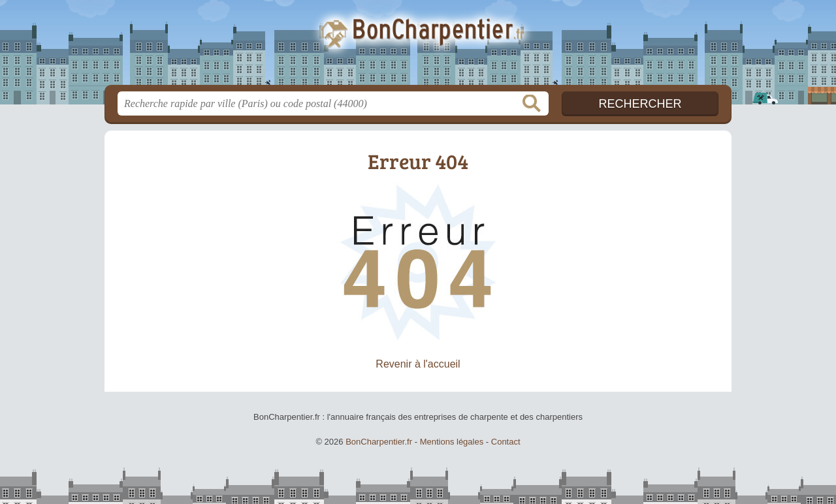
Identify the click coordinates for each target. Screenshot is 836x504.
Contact (506, 442)
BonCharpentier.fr (418, 46)
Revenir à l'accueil (418, 364)
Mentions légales (452, 442)
